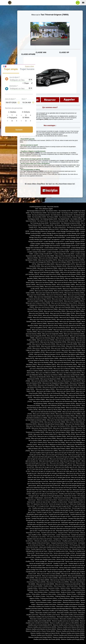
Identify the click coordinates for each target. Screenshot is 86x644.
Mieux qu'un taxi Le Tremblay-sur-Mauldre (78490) (52, 436)
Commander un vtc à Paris (38, 537)
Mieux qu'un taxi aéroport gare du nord (44, 475)
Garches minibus (76, 588)
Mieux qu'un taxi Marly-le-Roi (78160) (60, 361)
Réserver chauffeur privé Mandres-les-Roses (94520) (41, 629)
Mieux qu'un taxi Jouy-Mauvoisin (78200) (44, 344)
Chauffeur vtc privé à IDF (60, 564)
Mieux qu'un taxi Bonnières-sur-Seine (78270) (51, 278)
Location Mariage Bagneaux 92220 (74, 242)
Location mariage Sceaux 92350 (36, 252)
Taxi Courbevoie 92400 (54, 213)
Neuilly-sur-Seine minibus (68, 592)
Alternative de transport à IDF (56, 561)
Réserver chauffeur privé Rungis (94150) (73, 639)
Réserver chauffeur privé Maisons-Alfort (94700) (71, 627)
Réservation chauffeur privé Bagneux (67, 607)
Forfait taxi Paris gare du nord (47, 531)
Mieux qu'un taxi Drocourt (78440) (44, 307)
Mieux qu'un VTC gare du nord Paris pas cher (45, 494)
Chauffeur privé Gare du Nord (67, 494)
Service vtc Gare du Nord (43, 502)
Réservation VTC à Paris (33, 533)
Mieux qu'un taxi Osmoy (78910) (66, 391)
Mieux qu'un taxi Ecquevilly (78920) (65, 307)
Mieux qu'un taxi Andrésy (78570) (48, 260)
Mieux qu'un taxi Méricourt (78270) (46, 367)
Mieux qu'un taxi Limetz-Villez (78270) (62, 348)
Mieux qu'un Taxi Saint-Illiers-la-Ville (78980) (68, 414)
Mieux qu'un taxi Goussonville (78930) (64, 330)
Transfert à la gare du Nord (44, 512)
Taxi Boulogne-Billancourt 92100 (36, 211)
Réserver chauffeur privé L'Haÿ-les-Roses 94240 (71, 629)
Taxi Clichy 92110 (56, 215)
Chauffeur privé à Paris (49, 535)
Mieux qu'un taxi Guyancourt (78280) (70, 332)
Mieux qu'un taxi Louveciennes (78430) (57, 352)
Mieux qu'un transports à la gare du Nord (54, 492)
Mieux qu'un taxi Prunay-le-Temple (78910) (58, 399)
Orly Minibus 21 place (39, 596)
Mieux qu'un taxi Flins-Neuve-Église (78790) (62, 313)
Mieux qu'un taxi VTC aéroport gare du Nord (58, 477)
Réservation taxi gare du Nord (40, 527)
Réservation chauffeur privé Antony (46, 605)
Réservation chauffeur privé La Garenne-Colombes (44, 619)
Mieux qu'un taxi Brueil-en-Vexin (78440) (66, 283)
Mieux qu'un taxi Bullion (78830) (66, 285)
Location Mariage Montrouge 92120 (54, 242)
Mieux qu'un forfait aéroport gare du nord (73, 486)
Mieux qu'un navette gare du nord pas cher (60, 490)
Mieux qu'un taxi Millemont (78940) (46, 373)
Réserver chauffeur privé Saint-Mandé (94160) (66, 637)
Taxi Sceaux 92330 (48, 225)
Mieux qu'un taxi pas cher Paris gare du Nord (64, 488)
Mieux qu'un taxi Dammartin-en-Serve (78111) (64, 303)
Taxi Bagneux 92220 (33, 219)
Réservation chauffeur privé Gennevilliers (73, 615)
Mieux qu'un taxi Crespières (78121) (74, 301)
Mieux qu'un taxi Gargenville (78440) (52, 334)
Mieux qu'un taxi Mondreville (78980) (74, 375)
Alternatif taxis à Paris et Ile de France (37, 551)
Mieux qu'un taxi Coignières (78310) (74, 297)
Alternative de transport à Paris (40, 555)
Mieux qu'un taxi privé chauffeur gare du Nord (59, 465)
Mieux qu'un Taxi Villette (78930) (65, 447)
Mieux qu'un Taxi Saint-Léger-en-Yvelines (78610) (61, 416)
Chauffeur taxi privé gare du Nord (64, 510)
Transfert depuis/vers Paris (38, 549)
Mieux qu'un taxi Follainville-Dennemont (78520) (56, 315)
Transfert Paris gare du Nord (39, 518)
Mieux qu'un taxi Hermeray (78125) (45, 338)
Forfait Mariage (64, 229)
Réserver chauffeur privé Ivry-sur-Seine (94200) (65, 621)
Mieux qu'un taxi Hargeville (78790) (36, 336)
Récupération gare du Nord (60, 512)
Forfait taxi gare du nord (57, 527)
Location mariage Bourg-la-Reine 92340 (58, 252)
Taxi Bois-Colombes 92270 (77, 221)
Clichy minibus (36, 594)
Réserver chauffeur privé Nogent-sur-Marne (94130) (45, 633)
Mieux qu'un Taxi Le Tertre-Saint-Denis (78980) (61, 430)
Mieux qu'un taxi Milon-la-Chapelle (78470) (69, 373)
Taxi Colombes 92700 (65, 211)
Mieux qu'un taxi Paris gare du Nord (70, 461)
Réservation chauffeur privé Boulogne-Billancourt (58, 609)
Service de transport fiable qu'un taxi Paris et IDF (44, 568)
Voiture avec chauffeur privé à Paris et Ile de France (54, 547)
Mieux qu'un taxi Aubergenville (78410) (40, 262)
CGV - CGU (39, 209)
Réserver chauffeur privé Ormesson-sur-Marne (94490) (69, 635)
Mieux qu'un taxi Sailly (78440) (56, 408)
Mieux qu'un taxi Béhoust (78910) (68, 268)
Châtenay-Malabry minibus (62, 596)
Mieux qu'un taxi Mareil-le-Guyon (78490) (47, 358)
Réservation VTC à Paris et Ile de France (73, 537)
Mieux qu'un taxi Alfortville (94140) (71, 574)
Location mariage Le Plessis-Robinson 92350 (72, 250)
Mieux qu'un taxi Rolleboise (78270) (51, 406)
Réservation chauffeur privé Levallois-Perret (72, 619)
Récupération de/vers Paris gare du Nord (38, 520)
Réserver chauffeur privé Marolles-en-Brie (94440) (70, 631)
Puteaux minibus (55, 590)
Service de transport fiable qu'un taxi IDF (41, 564)
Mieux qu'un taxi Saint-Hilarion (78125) (44, 414)
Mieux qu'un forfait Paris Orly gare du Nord (38, 488)
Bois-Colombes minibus (41, 592)
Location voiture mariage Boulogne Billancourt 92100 (44, 229)
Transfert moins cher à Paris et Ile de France (40, 539)
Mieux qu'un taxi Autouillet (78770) (65, 264)
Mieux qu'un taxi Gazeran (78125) (49, 326)
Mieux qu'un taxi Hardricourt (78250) (74, 334)
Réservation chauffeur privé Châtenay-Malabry (55, 611)
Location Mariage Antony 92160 (75, 233)
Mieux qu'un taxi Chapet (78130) (44, 291)
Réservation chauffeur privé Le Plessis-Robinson (71, 617)
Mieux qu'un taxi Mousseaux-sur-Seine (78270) (67, 381)
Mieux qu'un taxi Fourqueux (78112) (58, 324)
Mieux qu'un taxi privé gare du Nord (49, 461)
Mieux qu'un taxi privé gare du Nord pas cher (55, 455)
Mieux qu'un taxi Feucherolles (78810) (55, 311)
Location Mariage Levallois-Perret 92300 (42, 235)
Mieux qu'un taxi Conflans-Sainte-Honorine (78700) (66, 299)
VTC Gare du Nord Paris (64, 508)
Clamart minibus (80, 598)
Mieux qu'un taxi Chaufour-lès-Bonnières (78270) (50, 293)
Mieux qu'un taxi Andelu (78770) (68, 258)
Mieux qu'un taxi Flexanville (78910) (39, 313)
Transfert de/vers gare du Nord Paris (58, 525)
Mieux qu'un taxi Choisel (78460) (36, 295)
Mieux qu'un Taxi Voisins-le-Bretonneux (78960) (44, 451)
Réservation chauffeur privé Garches (50, 615)
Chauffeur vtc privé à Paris (43, 557)
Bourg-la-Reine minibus (78, 596)
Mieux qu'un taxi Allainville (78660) (48, 258)
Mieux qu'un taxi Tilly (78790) (67, 434)
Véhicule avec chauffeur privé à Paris (45, 559)
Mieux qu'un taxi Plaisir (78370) (75, 393)
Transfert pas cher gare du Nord (40, 516)
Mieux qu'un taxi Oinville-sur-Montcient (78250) (56, 387)
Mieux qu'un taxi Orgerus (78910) (45, 389)
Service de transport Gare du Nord (59, 504)
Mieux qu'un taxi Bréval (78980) (44, 283)
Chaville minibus (48, 586)
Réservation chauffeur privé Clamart (67, 613)
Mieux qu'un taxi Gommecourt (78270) (70, 326)
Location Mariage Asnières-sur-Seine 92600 (42, 231)
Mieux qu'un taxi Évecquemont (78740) (70, 309)
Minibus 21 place (72, 594)
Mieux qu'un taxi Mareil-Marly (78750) (70, 358)
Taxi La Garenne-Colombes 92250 (59, 221)
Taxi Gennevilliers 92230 (39, 217)
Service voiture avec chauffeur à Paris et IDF (72, 568)
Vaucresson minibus (54, 588)
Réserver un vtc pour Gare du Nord (47, 500)
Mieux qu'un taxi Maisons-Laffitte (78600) (73, 354)
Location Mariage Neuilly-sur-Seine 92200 (54, 233)
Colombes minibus (66, 590)
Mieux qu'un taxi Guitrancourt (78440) (48, 332)
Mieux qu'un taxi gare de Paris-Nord (65, 453)
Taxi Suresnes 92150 (65, 217)
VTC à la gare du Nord (42, 506)
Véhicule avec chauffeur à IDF (54, 566)
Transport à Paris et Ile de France (63, 539)
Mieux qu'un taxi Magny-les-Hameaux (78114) (47, 354)
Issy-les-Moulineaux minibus (44, 602)
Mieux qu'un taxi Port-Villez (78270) (65, 397)
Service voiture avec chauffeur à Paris (64, 553)
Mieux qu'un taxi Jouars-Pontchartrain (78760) (53, 342)
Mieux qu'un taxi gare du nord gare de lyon (43, 471)
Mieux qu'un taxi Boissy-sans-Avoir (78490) (63, 276)
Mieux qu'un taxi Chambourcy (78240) (51, 289)
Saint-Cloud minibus (72, 586)
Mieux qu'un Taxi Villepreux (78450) (45, 447)
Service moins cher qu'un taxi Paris (59, 555)
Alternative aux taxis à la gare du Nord (60, 506)
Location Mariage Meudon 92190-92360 (54, 237)
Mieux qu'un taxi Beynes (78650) (54, 270)
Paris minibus (50, 596)
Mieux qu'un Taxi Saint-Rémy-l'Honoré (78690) (51, 424)
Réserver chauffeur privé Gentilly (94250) (39, 621)
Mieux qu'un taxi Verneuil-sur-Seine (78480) (44, 438)
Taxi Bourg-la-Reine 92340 (62, 225)
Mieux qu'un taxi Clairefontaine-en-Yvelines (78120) (49, 297)
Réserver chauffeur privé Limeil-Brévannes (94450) (42, 627)
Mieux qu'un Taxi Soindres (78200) (75, 424)
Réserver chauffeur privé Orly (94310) (42, 635)
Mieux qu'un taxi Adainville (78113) (65, 256)
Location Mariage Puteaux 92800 (70, 240)
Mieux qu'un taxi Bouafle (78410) (37, 281)
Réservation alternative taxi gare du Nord (73, 523)
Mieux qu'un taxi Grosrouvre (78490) (42, 330)
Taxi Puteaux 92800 (52, 217)
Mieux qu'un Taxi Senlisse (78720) (60, 426)
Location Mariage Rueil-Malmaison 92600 (67, 231)
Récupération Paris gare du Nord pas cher (48, 523)
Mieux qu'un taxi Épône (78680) (75, 311)
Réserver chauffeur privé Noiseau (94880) (73, 633)
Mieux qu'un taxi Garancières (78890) (70, 322)
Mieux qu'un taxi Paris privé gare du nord (43, 457)
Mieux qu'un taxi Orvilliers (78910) (46, 391)
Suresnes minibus (44, 590)
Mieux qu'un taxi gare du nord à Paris (67, 475)
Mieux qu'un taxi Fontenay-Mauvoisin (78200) (46, 317)
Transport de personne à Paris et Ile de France (64, 543)
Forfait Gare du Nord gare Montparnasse (51, 496)
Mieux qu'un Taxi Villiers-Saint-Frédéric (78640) (57, 449)
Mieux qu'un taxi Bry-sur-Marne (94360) (46, 578)
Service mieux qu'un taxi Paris (44, 553)
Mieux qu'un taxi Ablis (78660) (46, 256)
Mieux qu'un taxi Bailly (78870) (46, 264)
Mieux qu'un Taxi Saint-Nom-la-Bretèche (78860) (61, 420)
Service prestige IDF (41, 561)
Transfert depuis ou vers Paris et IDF (36, 572)
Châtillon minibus (47, 600)
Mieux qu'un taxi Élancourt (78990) (48, 309)
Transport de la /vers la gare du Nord (59, 514)
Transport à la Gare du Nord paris (67, 500)
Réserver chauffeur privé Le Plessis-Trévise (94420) (40, 631)
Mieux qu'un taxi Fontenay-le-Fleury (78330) (72, 317)
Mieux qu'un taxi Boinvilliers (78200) (70, 272)
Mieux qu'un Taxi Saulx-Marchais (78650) (38, 426)
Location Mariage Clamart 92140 (75, 237)
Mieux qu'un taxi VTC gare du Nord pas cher (57, 469)
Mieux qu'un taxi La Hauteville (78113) (58, 336)
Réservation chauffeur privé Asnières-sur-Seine (42, 607)
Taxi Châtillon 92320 (76, 219)
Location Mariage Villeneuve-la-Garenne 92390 (44, 250)
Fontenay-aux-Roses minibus (49, 598)
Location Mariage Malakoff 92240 (65, 244)
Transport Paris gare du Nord (76, 518)
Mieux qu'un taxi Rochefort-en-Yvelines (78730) (61, 404)
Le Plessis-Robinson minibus (66, 598)
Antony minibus (61, 594)
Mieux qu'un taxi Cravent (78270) (54, 301)
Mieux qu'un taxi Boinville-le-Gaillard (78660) (47, 272)
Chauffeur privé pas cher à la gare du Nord (44, 508)
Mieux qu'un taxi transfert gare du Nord (70, 451)
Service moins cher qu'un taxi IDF (75, 561)
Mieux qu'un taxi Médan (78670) (47, 365)
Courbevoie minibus (54, 592)
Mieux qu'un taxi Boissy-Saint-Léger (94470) (55, 576)
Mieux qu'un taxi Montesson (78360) (51, 379)
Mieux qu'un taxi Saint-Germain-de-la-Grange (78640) (46, 412)
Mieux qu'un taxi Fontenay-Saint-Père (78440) (43, 319)
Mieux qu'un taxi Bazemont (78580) (47, 268)
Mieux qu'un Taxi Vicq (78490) (56, 443)
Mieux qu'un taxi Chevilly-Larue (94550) (58, 582)
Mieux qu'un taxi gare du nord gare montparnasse (51, 473)
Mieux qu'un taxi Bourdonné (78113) (58, 281)
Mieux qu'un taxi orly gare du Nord (51, 484)
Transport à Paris (63, 533)
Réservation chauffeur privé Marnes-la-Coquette (71, 605)
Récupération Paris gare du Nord (58, 518)
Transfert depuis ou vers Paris (60, 557)
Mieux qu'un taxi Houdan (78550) (66, 338)
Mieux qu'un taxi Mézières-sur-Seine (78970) (56, 371)
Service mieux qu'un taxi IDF (64, 559)
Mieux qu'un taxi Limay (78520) (41, 348)
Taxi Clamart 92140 (67, 215)
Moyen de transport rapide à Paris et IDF (59, 572)
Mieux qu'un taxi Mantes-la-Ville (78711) (64, 356)
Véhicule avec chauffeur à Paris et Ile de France (48, 541)
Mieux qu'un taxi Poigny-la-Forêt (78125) (37, 395)
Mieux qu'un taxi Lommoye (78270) (51, 350)
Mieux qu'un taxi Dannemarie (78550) (59, 305)
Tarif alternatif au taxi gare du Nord (37, 525)
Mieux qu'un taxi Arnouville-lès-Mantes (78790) (71, 260)
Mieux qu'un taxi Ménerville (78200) (67, 365)
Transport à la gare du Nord (77, 512)
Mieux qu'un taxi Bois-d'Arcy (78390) (50, 274)
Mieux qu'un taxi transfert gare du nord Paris (62, 459)
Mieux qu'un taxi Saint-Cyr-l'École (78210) (50, 410)
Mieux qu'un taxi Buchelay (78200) (46, 285)
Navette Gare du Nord (70, 496)
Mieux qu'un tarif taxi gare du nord (51, 479)
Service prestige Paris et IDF (34, 570)
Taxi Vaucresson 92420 (45, 227)
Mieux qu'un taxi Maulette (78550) (44, 363)
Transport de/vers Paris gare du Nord (61, 520)
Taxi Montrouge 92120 (78, 217)
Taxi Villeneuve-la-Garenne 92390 (70, 223)
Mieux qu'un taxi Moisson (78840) (53, 375)
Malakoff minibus (57, 600)
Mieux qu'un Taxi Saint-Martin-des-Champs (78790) (63, 418)
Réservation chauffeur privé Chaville (46, 613)
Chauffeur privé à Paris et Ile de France (73, 541)
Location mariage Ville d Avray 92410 (64, 254)
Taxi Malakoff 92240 (64, 219)
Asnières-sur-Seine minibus (48, 594)
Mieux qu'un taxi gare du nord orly (71, 479)
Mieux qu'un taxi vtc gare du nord (44, 467)
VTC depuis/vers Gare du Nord (39, 504)
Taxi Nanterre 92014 (52, 211)
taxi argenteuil (56, 240)
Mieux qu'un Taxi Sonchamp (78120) (42, 428)
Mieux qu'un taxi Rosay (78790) (71, 406)
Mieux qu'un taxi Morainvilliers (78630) (42, 381)
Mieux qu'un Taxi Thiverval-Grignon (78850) (58, 432)
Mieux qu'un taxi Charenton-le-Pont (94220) (63, 580)
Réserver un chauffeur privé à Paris (58, 551)
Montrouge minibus (35, 600)
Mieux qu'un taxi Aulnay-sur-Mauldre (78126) (54, 266)
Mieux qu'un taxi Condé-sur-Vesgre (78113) (38, 299)
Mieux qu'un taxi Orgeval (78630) (65, 389)
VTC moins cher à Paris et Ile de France (57, 545)
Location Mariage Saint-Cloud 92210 (50, 246)
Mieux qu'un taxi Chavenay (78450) (74, 293)
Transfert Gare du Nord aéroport (62, 498)
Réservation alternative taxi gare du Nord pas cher (70, 531)
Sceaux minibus (57, 602)
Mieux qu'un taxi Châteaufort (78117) (64, 291)
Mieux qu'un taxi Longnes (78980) (71, 350)
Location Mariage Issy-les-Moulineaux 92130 (67, 235)
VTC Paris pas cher (75, 545)
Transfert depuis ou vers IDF (76, 564)
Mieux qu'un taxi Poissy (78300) (59, 395)
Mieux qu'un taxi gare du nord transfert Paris (68, 457)
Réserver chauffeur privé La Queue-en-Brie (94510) (64, 623)
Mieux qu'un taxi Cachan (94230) (68, 578)
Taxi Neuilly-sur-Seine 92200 (69, 213)
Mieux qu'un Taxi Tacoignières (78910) (64, 428)
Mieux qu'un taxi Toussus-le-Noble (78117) (45, 434)
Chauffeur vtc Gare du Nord (59, 502)
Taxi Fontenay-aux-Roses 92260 (39, 223)
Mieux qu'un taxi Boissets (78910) (71, 274)
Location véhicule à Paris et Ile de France (38, 543)
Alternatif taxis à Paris (78, 549)
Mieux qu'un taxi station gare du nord (67, 471)
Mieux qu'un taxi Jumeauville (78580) (67, 344)
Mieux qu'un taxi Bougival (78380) (75, 278)
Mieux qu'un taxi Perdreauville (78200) (54, 393)
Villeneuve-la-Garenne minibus (71, 602)
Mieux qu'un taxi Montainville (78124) (40, 377)
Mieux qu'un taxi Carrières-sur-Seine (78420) (57, 287)
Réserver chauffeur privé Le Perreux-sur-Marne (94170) (69, 625)
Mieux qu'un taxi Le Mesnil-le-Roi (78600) (69, 367)
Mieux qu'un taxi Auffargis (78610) (61, 262)
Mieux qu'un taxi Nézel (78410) (68, 385)
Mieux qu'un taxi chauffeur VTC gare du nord (62, 463)
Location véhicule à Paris (63, 535)
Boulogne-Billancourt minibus (71, 600)
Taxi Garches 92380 (76, 225)
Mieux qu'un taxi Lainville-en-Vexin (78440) (53, 346)
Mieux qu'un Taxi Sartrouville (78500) (55, 422)
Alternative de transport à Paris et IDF (54, 570)
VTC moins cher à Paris (53, 537)
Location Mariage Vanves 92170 (70, 246)
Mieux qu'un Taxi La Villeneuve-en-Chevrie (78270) (52, 445)
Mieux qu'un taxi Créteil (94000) (45, 584)
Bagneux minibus (34, 598)
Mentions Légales (48, 209)
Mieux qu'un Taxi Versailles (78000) (53, 440)
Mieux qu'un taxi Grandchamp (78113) (59, 328)
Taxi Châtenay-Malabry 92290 (49, 219)
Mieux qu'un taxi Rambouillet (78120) (43, 402)
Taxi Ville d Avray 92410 (59, 227)
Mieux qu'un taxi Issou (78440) (46, 340)
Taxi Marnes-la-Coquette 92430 (75, 227)
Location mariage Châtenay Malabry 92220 (42, 244)
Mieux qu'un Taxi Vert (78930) (72, 440)
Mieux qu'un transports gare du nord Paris (61, 481)
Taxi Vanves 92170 (43, 221)
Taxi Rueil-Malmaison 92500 (38, 213)
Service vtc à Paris (74, 533)
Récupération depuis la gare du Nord (37, 514)
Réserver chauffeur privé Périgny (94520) (40, 637)
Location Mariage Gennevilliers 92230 (40, 240)
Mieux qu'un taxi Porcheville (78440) (44, 397)
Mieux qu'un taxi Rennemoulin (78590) (66, 402)
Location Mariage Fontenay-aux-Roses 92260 (57, 248)
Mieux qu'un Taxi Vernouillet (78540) (67, 438)
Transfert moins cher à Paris (49, 533)
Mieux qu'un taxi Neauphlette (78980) (48, 385)
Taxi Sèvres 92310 (55, 223)
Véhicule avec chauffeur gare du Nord (43, 510)
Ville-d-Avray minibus (60, 586)
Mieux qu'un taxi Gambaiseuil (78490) (48, 322)
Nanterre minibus (65, 588)
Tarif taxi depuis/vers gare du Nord (39, 529)
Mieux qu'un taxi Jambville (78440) (65, 340)
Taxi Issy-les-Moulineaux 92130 (41, 215)
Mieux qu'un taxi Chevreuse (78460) (57, 295)
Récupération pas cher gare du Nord (60, 516)
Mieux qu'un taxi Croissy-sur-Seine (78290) (38, 303)
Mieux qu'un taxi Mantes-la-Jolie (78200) (40, 356)
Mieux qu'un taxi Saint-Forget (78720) (74, 410)
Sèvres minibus (43, 588)
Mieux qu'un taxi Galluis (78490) (66, 319)
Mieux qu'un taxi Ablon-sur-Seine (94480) (49, 574)
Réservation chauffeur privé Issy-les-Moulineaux (42, 617)
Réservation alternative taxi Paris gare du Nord (63, 529)
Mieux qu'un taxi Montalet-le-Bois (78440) (63, 377)
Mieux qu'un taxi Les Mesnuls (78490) (64, 369)
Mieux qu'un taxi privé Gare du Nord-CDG (49, 486)
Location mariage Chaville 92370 (43, 254)
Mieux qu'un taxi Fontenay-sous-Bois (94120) (68, 584)
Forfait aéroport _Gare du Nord (43, 498)
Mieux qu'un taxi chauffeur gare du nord (66, 467)
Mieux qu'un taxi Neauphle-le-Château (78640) (56, 383)
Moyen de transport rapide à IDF (36, 566)
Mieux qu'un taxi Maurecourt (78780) (64, 363)
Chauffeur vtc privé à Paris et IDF (75, 570)
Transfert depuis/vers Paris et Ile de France (59, 549)
